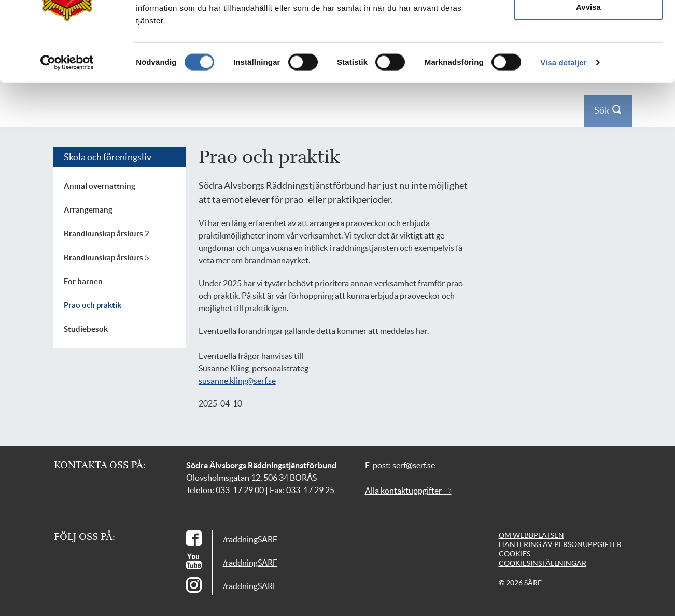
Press (546, 15)
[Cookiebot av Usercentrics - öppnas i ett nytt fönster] (67, 180)
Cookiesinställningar (543, 563)
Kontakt (574, 15)
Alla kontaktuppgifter (408, 491)
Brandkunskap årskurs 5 (107, 257)
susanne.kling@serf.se (237, 381)
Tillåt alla (588, 64)
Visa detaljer (563, 180)
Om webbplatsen (531, 535)
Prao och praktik (93, 305)
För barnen (83, 281)
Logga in (605, 15)
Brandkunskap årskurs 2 (107, 234)
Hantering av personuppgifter (560, 544)
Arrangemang (88, 210)
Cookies (515, 554)
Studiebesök (86, 329)
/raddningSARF (250, 539)
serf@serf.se (414, 465)
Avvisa (588, 124)
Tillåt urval (589, 94)
